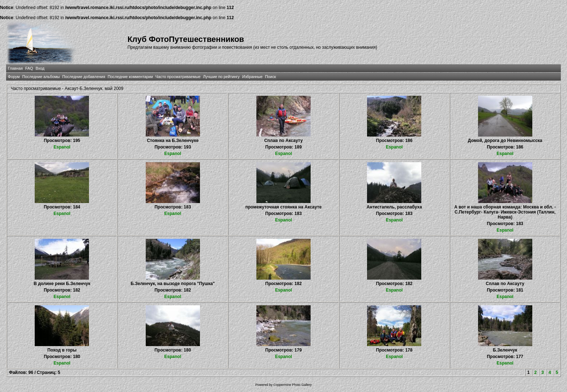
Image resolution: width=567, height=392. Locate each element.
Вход (40, 68)
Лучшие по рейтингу (221, 77)
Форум (14, 77)
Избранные (252, 77)
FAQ (29, 68)
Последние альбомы (41, 77)
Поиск (270, 77)
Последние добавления (84, 77)
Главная (15, 68)
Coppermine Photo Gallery (293, 385)
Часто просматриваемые (178, 77)
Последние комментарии (130, 77)
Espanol (62, 147)
